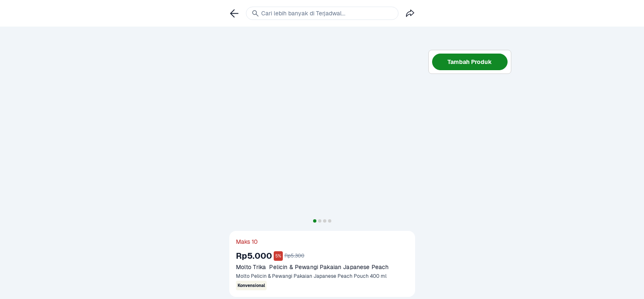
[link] (234, 13)
